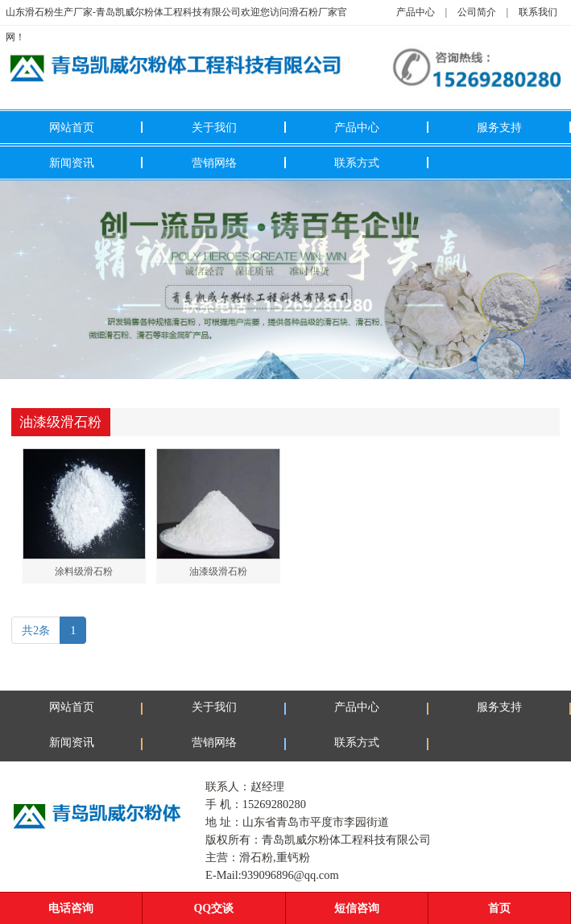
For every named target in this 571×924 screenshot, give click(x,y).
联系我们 (538, 12)
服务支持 (499, 127)
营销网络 (214, 163)
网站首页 (72, 127)
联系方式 (357, 163)
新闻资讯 (72, 163)
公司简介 (477, 12)
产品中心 (416, 12)
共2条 (36, 630)
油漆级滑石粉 (218, 571)
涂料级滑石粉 (84, 571)
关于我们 (214, 127)
